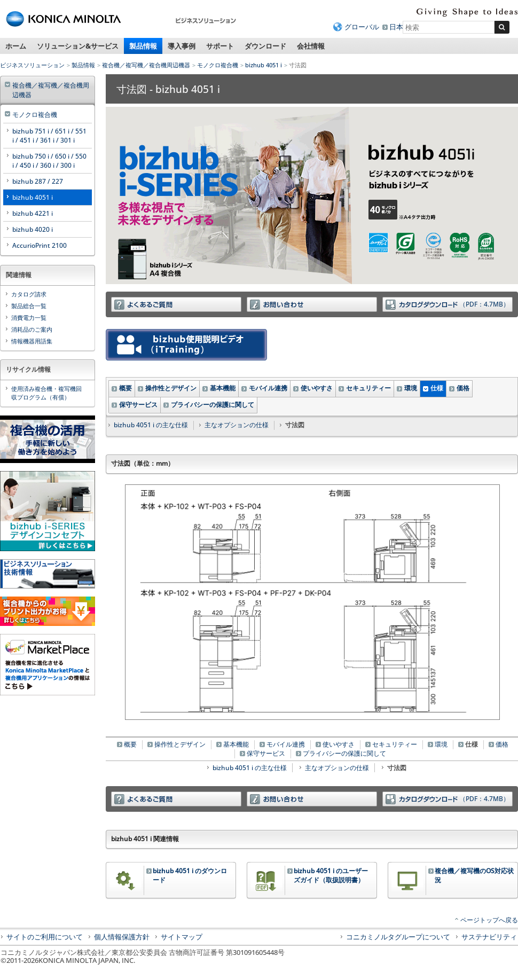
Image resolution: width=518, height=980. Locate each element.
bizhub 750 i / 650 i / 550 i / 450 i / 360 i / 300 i (49, 161)
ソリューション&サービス (78, 46)
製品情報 (143, 46)
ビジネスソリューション (32, 65)
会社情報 (311, 46)
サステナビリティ (489, 937)
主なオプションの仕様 (237, 425)
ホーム (16, 46)
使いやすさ (317, 388)
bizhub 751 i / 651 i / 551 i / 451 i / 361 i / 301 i (49, 136)
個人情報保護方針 (122, 937)
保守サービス (138, 405)
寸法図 (397, 768)
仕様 (437, 388)
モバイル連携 (268, 388)
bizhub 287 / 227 (38, 181)
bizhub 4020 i (33, 229)
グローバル (362, 27)
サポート (220, 46)
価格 (463, 388)
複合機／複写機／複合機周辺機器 (146, 65)
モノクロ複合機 (218, 65)
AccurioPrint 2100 (40, 245)
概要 (125, 388)
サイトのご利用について (45, 937)
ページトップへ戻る (489, 920)
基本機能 (223, 388)
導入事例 (182, 46)
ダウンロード (265, 46)
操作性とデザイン (171, 388)
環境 (411, 388)
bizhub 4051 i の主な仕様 (151, 425)
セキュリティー (368, 388)
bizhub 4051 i (264, 65)
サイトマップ (182, 937)
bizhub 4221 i (33, 213)
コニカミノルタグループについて (398, 937)
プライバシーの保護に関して (213, 405)
